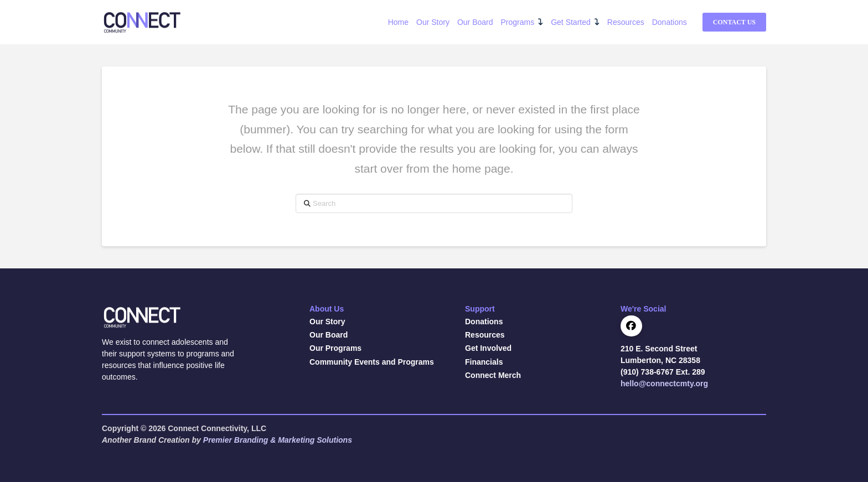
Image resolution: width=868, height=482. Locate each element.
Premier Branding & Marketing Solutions (278, 440)
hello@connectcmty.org (664, 383)
